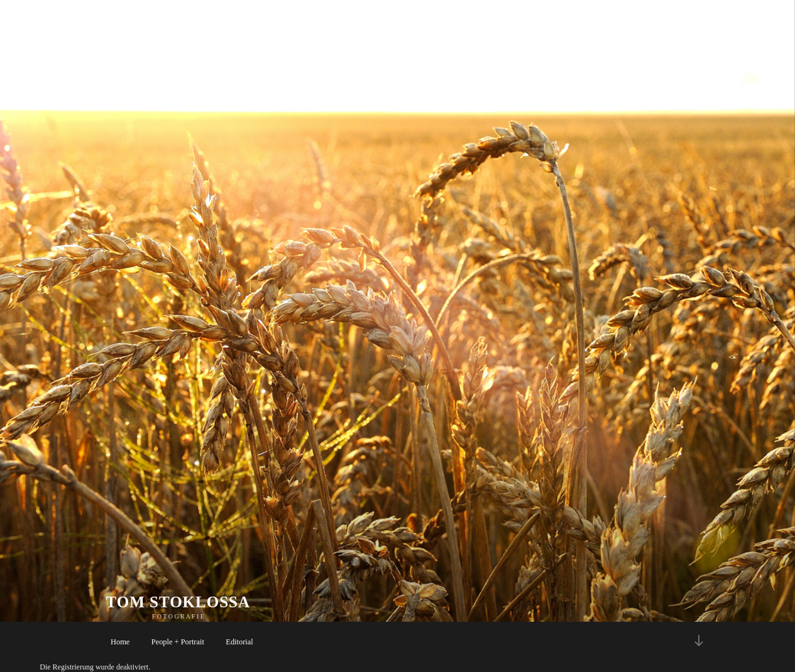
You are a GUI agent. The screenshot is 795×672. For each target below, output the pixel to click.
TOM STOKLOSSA (178, 602)
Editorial (239, 642)
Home (120, 642)
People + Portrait (178, 642)
